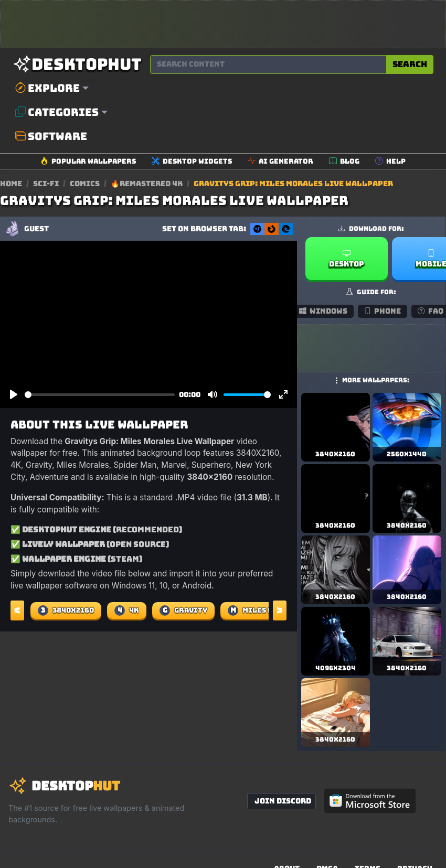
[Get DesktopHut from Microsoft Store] (370, 801)
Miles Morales (265, 610)
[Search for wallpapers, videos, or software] (268, 65)
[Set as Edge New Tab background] (286, 229)
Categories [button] (57, 112)
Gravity (183, 610)
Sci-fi (47, 184)
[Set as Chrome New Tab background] (257, 229)
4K (127, 610)
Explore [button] (47, 88)
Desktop (347, 259)
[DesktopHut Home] (77, 64)
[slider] (100, 395)
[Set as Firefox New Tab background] (272, 229)
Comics (86, 184)
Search (410, 64)
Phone (383, 311)
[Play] (14, 395)
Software (51, 136)
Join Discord (283, 801)
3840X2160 (66, 610)
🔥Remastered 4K (147, 184)
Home (11, 184)
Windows (323, 311)
